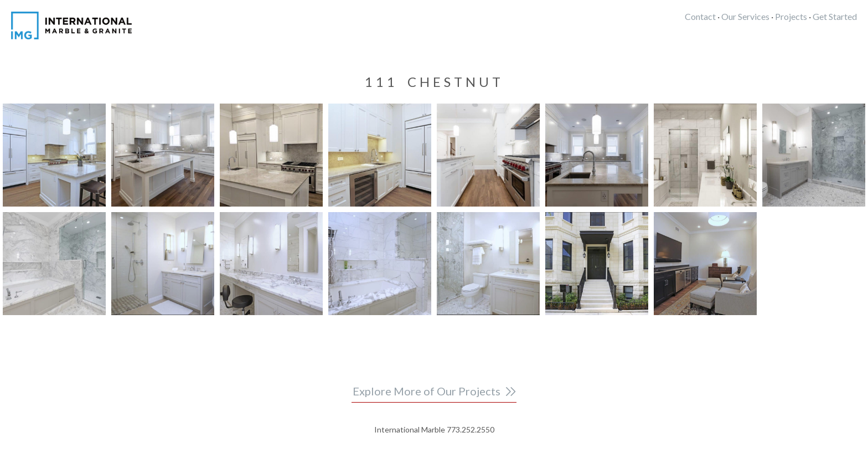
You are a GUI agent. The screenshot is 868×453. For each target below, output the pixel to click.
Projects (791, 16)
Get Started (835, 16)
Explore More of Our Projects (427, 391)
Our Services (745, 16)
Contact (700, 16)
